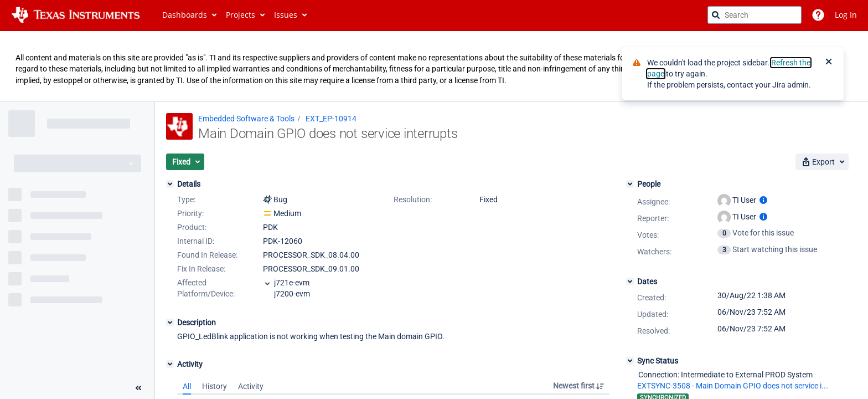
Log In (846, 15)
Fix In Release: (201, 269)
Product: (192, 227)
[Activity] (170, 364)
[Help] (818, 15)
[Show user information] (763, 200)
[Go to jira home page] (76, 15)
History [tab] (215, 386)
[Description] (170, 323)
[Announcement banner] (434, 66)
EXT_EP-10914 (331, 119)
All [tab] (187, 386)
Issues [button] (286, 15)
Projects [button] (241, 15)
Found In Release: (207, 255)
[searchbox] (755, 15)
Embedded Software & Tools (246, 119)
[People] (630, 184)
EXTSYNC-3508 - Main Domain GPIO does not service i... (733, 386)
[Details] (170, 184)
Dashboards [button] (185, 15)
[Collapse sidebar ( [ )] (138, 388)
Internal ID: (196, 241)
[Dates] (630, 282)
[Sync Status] (630, 361)
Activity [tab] (251, 386)
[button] (185, 162)
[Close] (829, 63)
